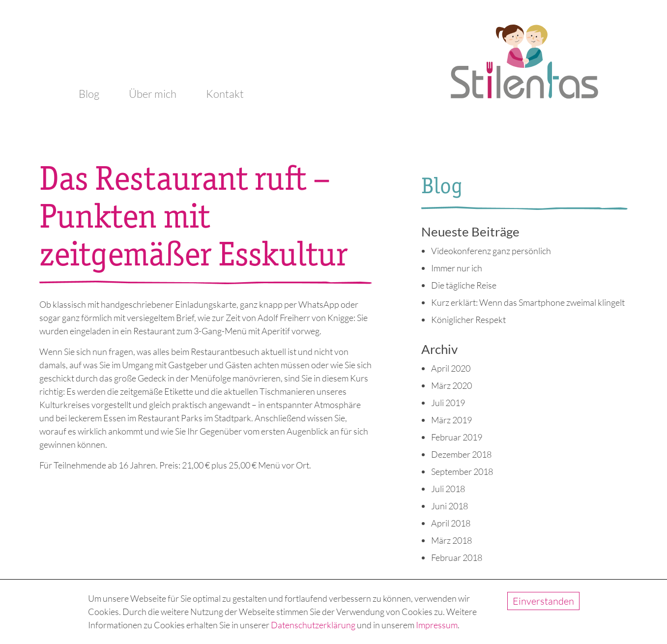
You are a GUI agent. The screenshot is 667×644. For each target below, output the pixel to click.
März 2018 (451, 540)
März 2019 (451, 420)
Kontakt (225, 94)
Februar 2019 (457, 437)
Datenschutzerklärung (313, 625)
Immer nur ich (457, 268)
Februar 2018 (457, 557)
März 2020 (451, 385)
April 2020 (451, 368)
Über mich (153, 94)
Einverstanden (543, 601)
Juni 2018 (449, 506)
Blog (89, 94)
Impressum (437, 625)
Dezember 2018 (461, 454)
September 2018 (462, 471)
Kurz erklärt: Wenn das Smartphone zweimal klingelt (528, 302)
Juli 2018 (448, 489)
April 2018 (451, 523)
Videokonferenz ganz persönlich (491, 251)
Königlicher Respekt (468, 320)
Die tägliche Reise (464, 285)
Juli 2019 (448, 403)
